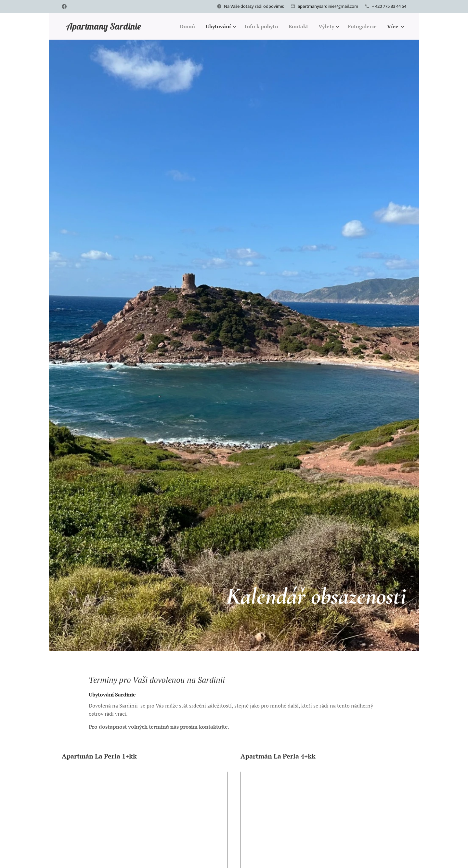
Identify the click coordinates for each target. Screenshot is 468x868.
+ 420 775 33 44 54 (389, 6)
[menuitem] (178, 26)
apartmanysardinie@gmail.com (328, 6)
